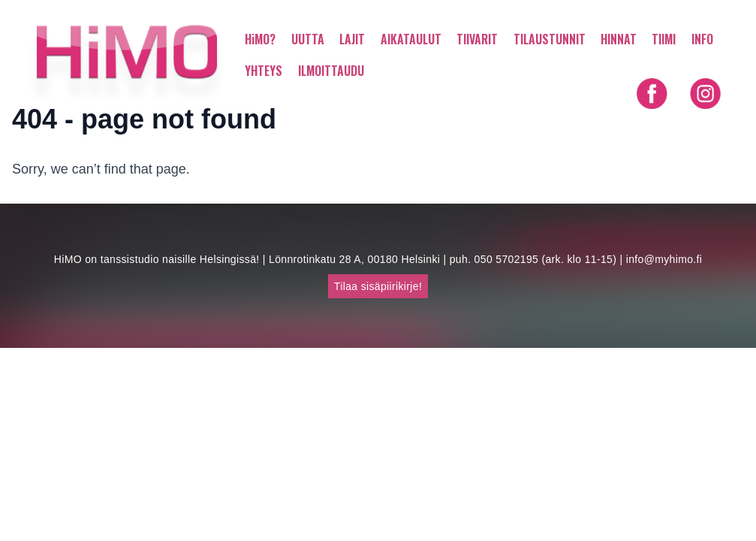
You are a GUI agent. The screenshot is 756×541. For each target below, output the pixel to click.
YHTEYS (264, 71)
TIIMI (664, 39)
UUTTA (308, 39)
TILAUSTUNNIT (550, 39)
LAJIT (352, 39)
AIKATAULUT (411, 39)
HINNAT (619, 39)
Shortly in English (679, 124)
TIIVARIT (477, 39)
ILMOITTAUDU (331, 71)
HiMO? (260, 39)
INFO (702, 39)
